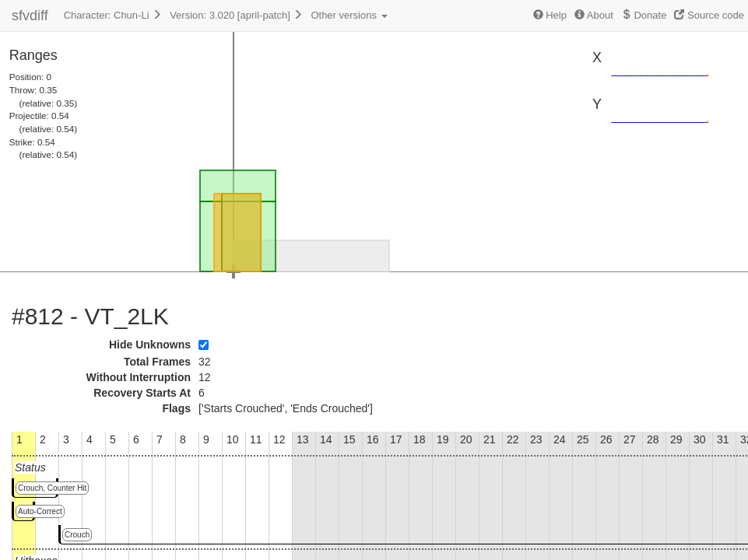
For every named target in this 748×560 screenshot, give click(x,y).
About (594, 15)
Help (550, 15)
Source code (709, 15)
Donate (644, 15)
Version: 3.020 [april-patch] (236, 15)
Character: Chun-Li (113, 15)
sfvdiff (30, 16)
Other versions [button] (349, 15)
